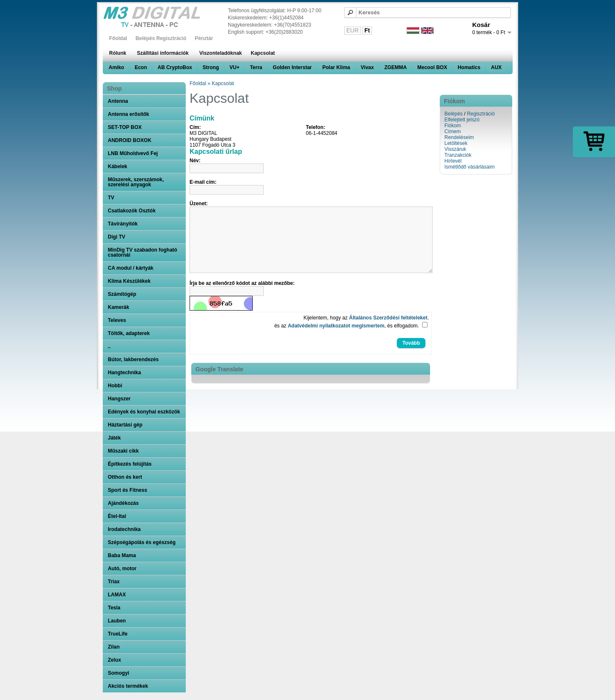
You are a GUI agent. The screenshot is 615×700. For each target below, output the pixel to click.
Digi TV (116, 237)
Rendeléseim (459, 137)
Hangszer (119, 399)
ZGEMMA (395, 67)
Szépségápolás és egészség (142, 542)
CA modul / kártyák (131, 268)
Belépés (453, 114)
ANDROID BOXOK (130, 140)
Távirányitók (123, 224)
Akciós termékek (128, 686)
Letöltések (456, 143)
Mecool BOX (432, 67)
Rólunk (118, 53)
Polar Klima (336, 67)
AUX (496, 67)
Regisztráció (481, 114)
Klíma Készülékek (129, 281)
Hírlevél (453, 161)
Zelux (114, 660)
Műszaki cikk (123, 451)
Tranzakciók (458, 155)
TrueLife (118, 634)
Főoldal (118, 38)
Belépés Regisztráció (161, 38)
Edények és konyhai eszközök (144, 412)
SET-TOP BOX (125, 127)
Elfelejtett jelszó (462, 120)
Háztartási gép (125, 425)
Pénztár (204, 38)
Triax (114, 582)
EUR (353, 30)
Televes (117, 320)
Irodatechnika (124, 529)
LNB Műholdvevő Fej (133, 153)
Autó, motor (122, 569)
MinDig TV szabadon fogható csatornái (143, 252)
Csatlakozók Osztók (132, 211)
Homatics (469, 67)
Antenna (118, 101)
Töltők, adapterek (129, 333)
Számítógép (122, 294)
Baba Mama (122, 555)
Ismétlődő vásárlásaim (469, 167)
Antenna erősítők (128, 114)
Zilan (114, 647)
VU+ (235, 67)
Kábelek (118, 166)
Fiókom (453, 126)
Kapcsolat (263, 53)
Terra (256, 67)
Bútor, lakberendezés (133, 359)
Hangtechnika (124, 373)
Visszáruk (455, 149)
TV (111, 198)
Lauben (117, 621)
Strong (211, 67)
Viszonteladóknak (221, 53)
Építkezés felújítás (130, 464)
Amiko (116, 67)
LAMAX (117, 595)
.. (109, 346)
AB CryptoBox (175, 67)
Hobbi (115, 386)
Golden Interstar (293, 67)
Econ (141, 67)
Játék (114, 438)
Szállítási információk (163, 53)
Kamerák (119, 307)
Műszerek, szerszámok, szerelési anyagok (136, 182)
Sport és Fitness (127, 490)
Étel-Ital (117, 516)
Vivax (367, 67)
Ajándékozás (123, 503)
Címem (453, 131)
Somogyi (119, 673)
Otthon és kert (125, 477)
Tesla (114, 608)
